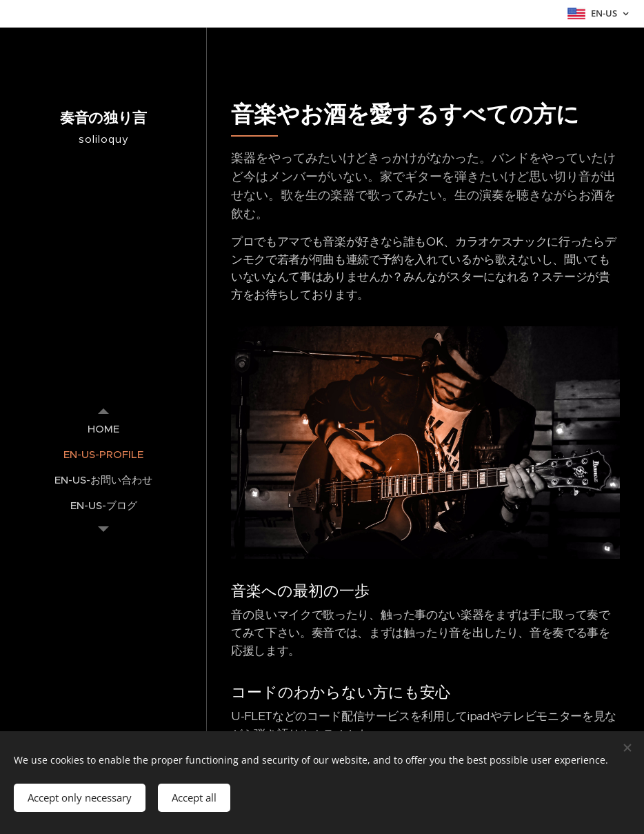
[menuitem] (103, 429)
